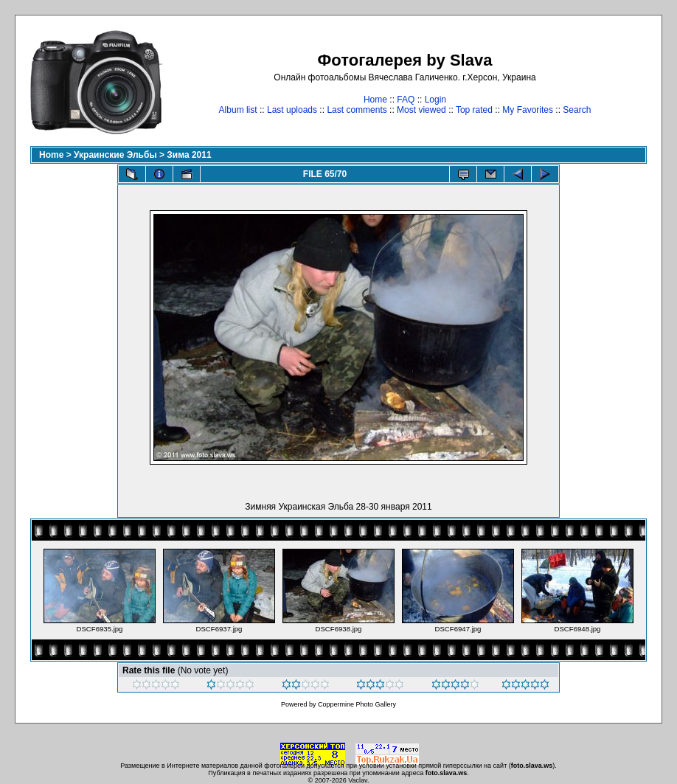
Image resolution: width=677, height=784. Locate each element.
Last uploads (292, 110)
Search (577, 110)
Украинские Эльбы (115, 155)
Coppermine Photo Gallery (357, 704)
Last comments (357, 110)
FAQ (406, 100)
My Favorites (528, 110)
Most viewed (421, 110)
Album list (238, 110)
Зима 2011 (189, 155)
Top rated (474, 110)
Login (435, 100)
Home (375, 100)
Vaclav (358, 780)
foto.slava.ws (532, 766)
